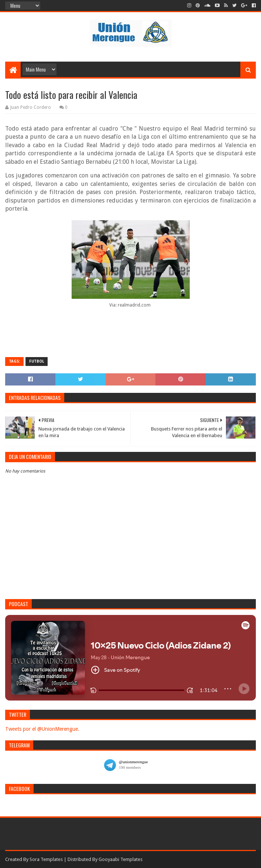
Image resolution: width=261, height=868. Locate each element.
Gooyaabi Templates (121, 859)
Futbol (37, 361)
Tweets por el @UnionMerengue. (42, 729)
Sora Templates (46, 859)
